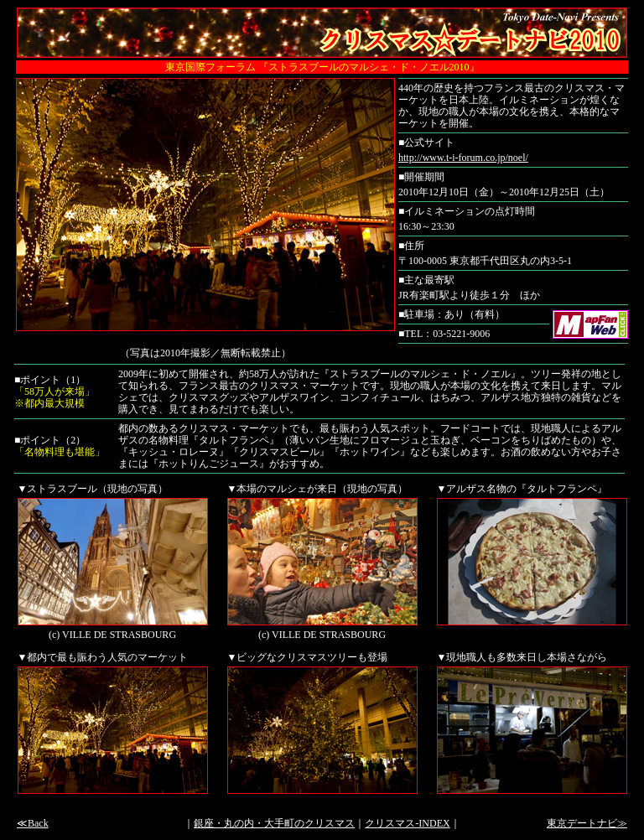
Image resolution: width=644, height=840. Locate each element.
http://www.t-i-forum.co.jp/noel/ (463, 158)
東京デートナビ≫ (587, 823)
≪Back (33, 823)
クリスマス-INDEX (407, 823)
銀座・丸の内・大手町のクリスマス (274, 823)
